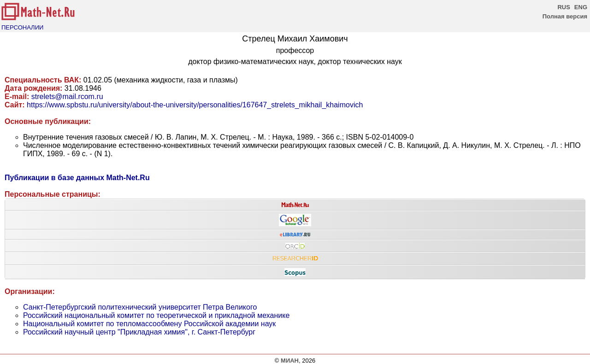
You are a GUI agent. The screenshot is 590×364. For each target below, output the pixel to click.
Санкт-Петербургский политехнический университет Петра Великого (140, 307)
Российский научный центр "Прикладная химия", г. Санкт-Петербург (139, 332)
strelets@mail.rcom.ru (67, 97)
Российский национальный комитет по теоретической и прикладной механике (156, 315)
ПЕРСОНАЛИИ (22, 27)
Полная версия (565, 16)
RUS (563, 7)
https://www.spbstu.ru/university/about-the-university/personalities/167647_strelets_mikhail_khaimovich (195, 105)
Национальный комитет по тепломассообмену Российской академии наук (149, 324)
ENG (581, 7)
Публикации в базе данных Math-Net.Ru (77, 178)
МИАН (290, 361)
